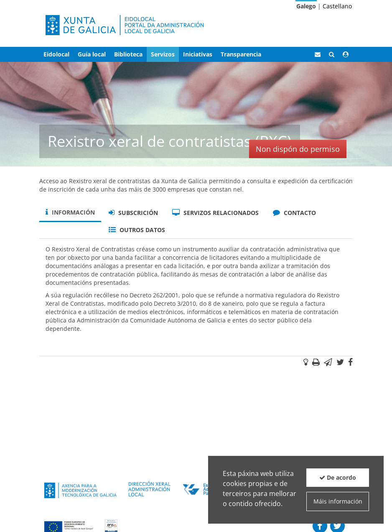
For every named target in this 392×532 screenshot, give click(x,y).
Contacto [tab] (294, 213)
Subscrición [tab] (133, 213)
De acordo (338, 477)
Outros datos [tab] (137, 230)
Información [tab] (70, 212)
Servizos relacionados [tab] (215, 213)
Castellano (337, 6)
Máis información (338, 501)
